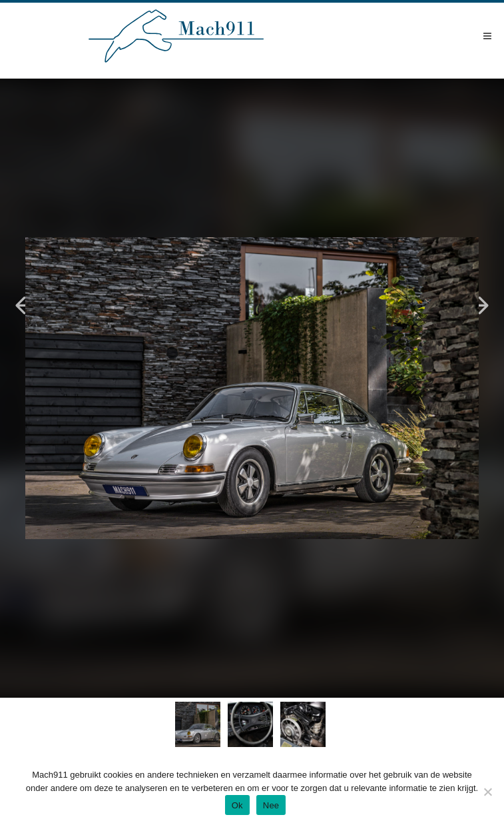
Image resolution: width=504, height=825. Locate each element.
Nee (271, 805)
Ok (237, 805)
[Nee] (487, 792)
